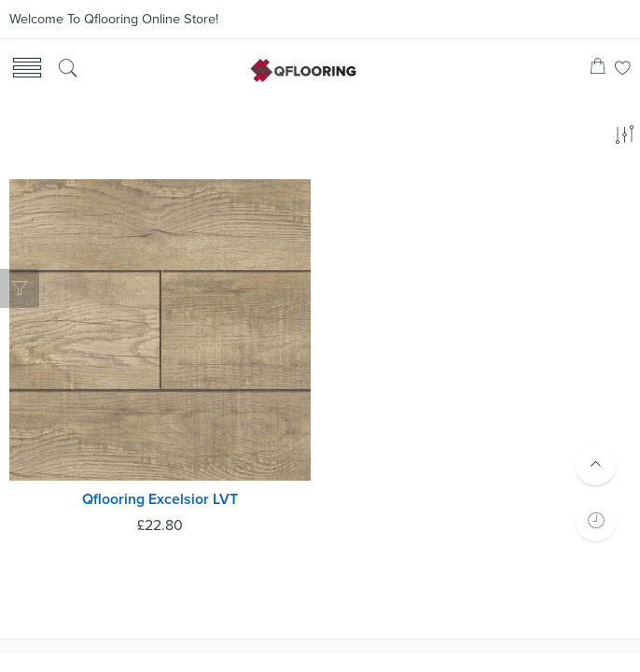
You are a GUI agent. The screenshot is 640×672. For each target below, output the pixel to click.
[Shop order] (624, 138)
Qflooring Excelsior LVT (160, 499)
